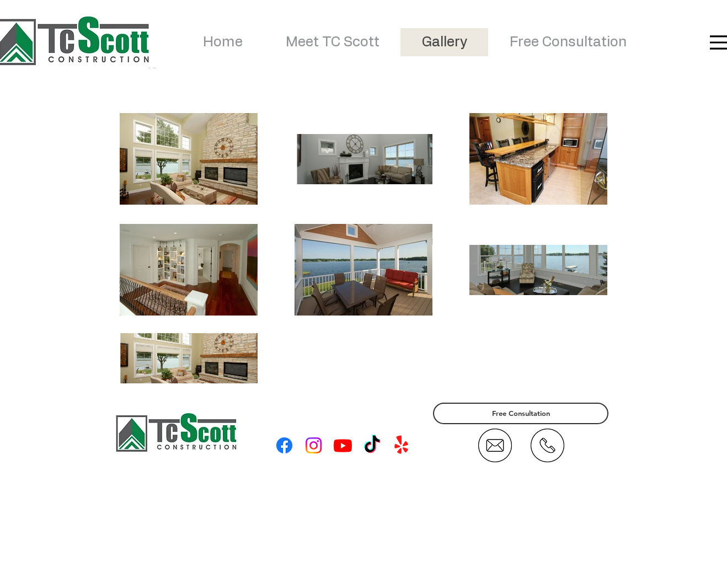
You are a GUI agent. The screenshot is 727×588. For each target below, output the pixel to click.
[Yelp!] (401, 445)
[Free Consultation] (521, 413)
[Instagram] (314, 445)
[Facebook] (284, 445)
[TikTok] (372, 445)
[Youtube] (343, 445)
